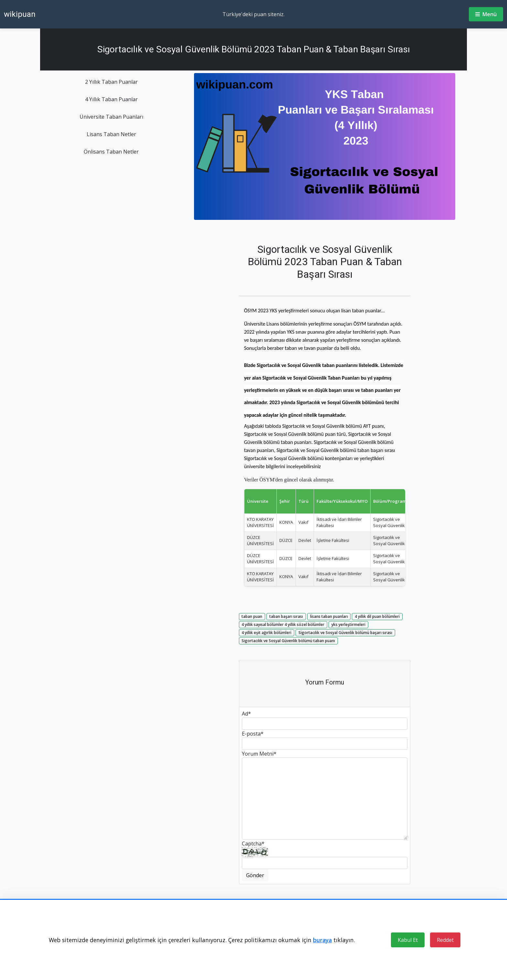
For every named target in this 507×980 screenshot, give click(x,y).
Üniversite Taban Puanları (111, 117)
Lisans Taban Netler (111, 134)
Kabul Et (408, 940)
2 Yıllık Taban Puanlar (111, 82)
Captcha (253, 844)
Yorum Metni (259, 754)
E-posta (253, 734)
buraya (322, 940)
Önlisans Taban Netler (111, 152)
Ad (246, 714)
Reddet (445, 940)
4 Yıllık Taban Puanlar (111, 99)
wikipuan (20, 14)
